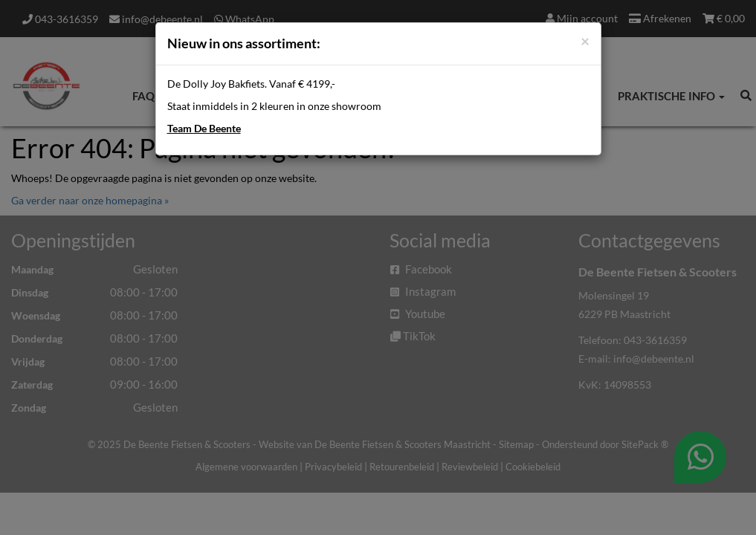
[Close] (585, 40)
